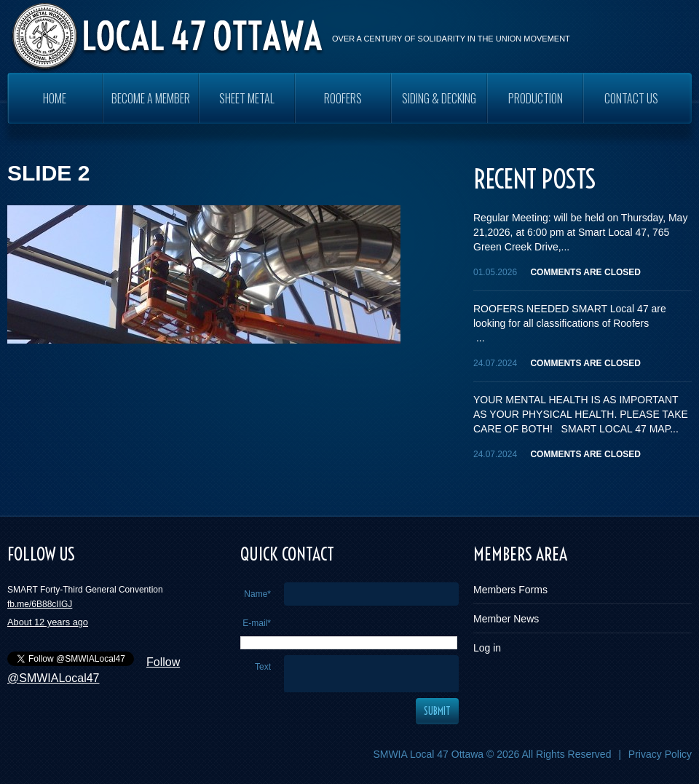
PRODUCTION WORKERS (536, 107)
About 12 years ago (48, 622)
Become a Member (151, 98)
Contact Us (631, 98)
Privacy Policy (660, 754)
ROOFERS (343, 98)
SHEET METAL (247, 98)
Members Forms (510, 590)
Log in (487, 648)
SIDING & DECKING (439, 98)
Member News (506, 619)
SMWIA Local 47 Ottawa (428, 754)
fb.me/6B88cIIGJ (40, 604)
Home (55, 98)
